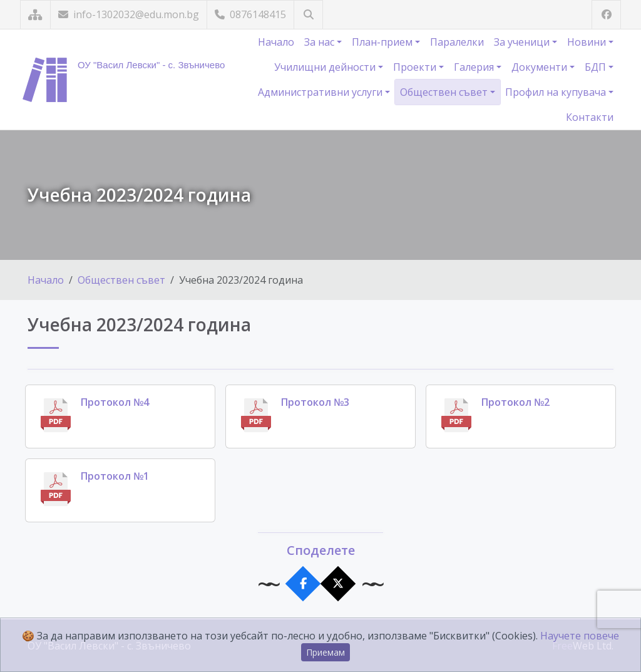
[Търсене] (308, 15)
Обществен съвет (445, 92)
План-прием (383, 42)
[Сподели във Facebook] (303, 584)
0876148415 (250, 14)
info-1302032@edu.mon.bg (129, 14)
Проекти (416, 67)
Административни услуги (321, 92)
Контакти (590, 117)
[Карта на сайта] (35, 15)
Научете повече (580, 636)
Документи (541, 67)
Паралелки (457, 42)
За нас (320, 42)
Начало (276, 42)
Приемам (326, 652)
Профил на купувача (557, 92)
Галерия (475, 67)
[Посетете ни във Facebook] (606, 15)
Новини (588, 42)
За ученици (523, 42)
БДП (597, 67)
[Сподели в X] (338, 584)
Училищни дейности (326, 67)
